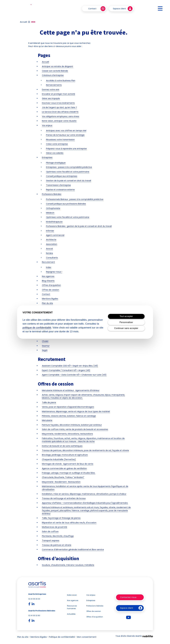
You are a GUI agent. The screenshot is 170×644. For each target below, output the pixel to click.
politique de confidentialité (37, 328)
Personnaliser (126, 322)
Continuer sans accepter (126, 328)
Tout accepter (126, 316)
